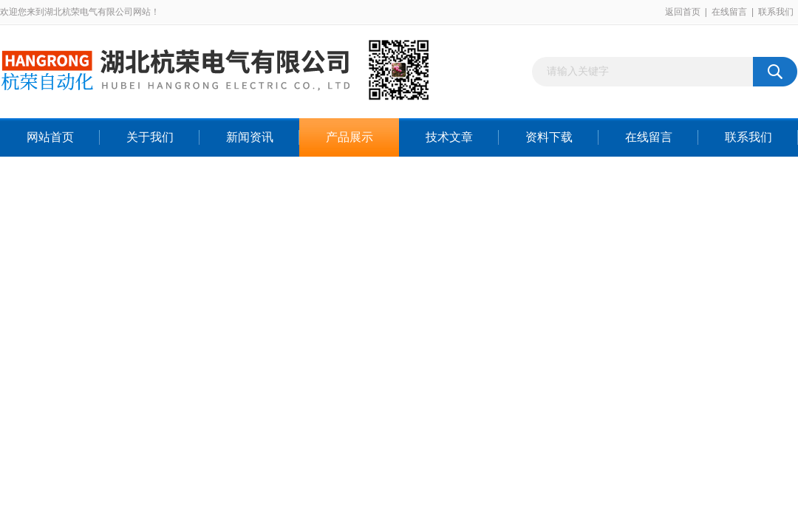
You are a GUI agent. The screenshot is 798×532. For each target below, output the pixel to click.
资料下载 (549, 137)
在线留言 (729, 12)
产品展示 (349, 137)
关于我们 (150, 137)
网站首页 (50, 137)
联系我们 (776, 12)
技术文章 (449, 137)
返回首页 (683, 12)
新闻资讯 (250, 137)
